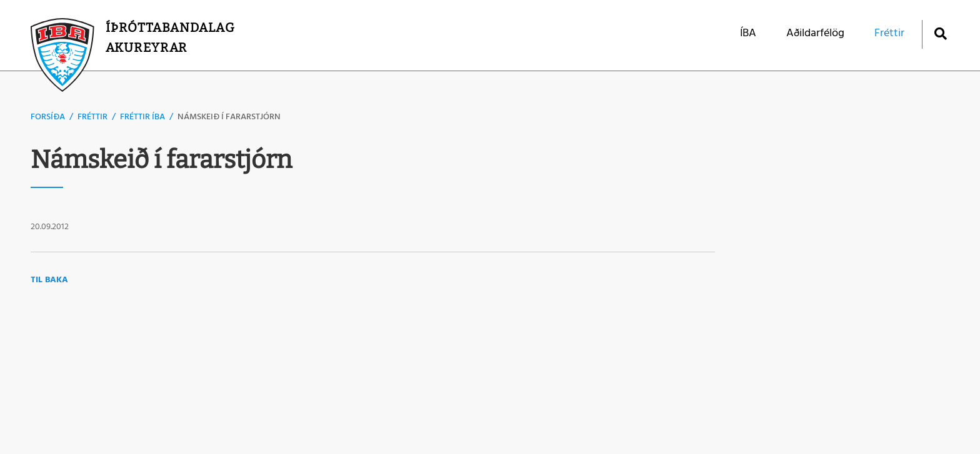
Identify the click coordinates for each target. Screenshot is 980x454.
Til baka (49, 280)
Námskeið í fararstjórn (229, 117)
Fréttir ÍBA (142, 117)
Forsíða (48, 117)
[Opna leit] (940, 33)
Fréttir (92, 117)
